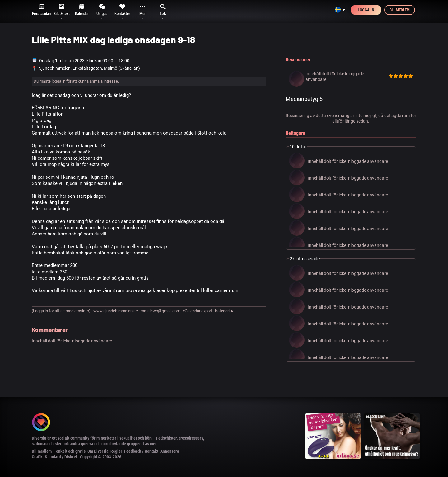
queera (87, 444)
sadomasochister (47, 444)
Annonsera (170, 451)
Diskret (71, 457)
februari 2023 (72, 61)
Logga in (366, 10)
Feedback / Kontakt (141, 451)
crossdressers (191, 438)
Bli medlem (400, 10)
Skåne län (129, 68)
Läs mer (150, 444)
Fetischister (166, 438)
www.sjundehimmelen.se (116, 311)
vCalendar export (198, 311)
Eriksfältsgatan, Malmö (95, 68)
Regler (116, 451)
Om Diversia (98, 451)
